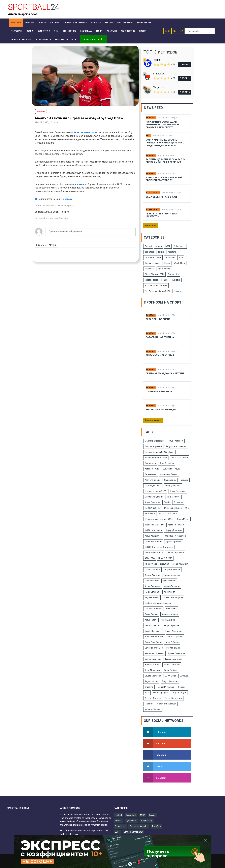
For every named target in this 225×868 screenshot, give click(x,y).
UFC (187, 508)
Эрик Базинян (169, 581)
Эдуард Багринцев (154, 648)
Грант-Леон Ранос (153, 642)
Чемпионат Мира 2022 (155, 491)
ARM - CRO (150, 558)
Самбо (167, 502)
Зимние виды (170, 480)
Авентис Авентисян (85, 132)
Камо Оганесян (152, 625)
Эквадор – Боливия (158, 319)
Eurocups (184, 676)
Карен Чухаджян (170, 614)
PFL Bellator (150, 514)
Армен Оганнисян (176, 653)
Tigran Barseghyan (174, 698)
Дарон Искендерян (174, 631)
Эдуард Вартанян (174, 530)
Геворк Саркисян (171, 625)
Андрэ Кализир (152, 597)
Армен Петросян (172, 586)
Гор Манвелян (173, 648)
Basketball (149, 252)
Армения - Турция (172, 469)
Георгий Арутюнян (153, 446)
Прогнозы (178, 502)
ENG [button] (167, 31)
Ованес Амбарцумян (173, 597)
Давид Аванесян (172, 575)
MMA (148, 136)
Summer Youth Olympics (156, 285)
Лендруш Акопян (173, 486)
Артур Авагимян (152, 536)
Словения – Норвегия (159, 392)
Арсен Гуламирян (178, 491)
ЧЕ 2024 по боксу (153, 508)
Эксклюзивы (151, 474)
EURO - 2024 (170, 676)
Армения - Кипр (152, 469)
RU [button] (175, 31)
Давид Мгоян (183, 519)
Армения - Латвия (169, 474)
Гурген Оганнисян (179, 458)
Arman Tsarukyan (172, 665)
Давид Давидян (152, 569)
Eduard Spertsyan (153, 676)
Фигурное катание (173, 659)
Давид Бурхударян (154, 497)
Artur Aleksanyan (153, 670)
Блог (181, 257)
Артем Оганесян (152, 502)
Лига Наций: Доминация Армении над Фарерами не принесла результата (163, 125)
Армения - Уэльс (176, 525)
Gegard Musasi (151, 681)
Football (151, 118)
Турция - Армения (175, 553)
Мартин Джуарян (153, 486)
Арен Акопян (170, 592)
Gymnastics (173, 274)
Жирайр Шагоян (152, 665)
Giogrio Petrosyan (170, 681)
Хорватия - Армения (154, 525)
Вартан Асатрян (152, 575)
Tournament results (139, 826)
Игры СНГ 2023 (165, 558)
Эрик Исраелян (167, 463)
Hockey (167, 263)
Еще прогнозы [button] (153, 420)
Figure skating (164, 269)
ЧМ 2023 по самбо (153, 530)
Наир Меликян (173, 497)
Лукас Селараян (152, 592)
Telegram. (67, 199)
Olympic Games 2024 (133, 832)
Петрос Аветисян (172, 569)
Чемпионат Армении (154, 653)
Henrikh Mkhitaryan (166, 687)
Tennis (161, 252)
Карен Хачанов (168, 620)
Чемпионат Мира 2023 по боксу (159, 452)
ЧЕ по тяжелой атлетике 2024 (159, 519)
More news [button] (151, 226)
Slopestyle (149, 269)
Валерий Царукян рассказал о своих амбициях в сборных (165, 161)
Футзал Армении (174, 542)
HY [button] (181, 31)
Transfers (178, 291)
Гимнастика (150, 463)
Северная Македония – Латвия (165, 373)
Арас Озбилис (172, 642)
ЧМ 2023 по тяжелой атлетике (159, 547)
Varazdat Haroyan (153, 709)
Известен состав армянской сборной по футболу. (164, 179)
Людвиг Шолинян (181, 564)
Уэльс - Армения (175, 441)
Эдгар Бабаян (151, 614)
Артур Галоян (151, 620)
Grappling (149, 687)
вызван (80, 184)
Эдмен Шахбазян (153, 631)
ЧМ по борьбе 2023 (154, 553)
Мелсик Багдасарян (154, 441)
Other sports (153, 193)
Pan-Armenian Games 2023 (157, 291)
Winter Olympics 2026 (154, 274)
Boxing (159, 246)
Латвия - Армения (153, 542)
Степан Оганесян (153, 659)
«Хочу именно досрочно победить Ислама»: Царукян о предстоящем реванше (165, 143)
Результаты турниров (176, 446)
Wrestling (172, 252)
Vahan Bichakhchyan (167, 704)
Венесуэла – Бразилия (160, 355)
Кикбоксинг (171, 609)
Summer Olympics (153, 698)
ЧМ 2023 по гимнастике (175, 536)
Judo (147, 693)
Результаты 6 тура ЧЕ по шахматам (161, 215)
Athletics (176, 280)
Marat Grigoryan (160, 693)
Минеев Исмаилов (173, 508)
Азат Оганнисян (152, 480)
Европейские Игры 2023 (156, 458)
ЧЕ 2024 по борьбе (168, 514)
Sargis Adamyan (179, 693)
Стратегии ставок (153, 257)
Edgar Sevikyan (171, 670)
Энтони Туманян (175, 637)
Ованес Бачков (152, 581)
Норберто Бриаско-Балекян (158, 603)
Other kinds (120, 826)
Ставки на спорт (152, 263)
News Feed (170, 257)
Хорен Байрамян (153, 586)
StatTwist (158, 74)
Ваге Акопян (48, 206)
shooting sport (151, 280)
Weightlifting (180, 263)
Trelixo (157, 60)
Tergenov (158, 87)
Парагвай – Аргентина (160, 337)
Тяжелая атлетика (153, 609)
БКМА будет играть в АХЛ (161, 197)
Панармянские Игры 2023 (157, 564)
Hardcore (184, 480)
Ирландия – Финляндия (161, 410)
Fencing (165, 280)
